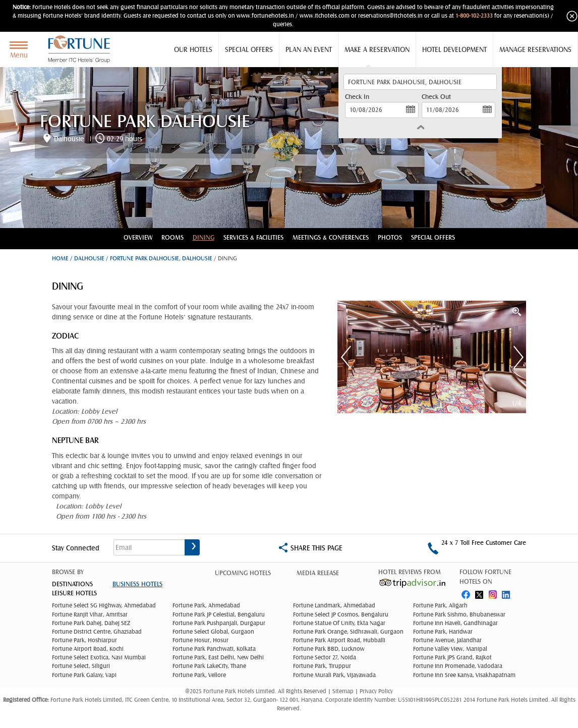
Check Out (436, 97)
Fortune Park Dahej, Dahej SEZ (91, 623)
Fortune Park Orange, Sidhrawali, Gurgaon (348, 632)
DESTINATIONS (72, 584)
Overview (138, 237)
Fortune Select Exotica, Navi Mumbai (99, 657)
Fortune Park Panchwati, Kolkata (214, 649)
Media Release (318, 573)
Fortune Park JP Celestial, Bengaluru (219, 614)
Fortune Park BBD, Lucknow (329, 649)
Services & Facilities (253, 237)
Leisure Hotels (74, 593)
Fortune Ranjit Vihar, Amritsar (90, 614)
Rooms (172, 237)
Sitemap (344, 691)
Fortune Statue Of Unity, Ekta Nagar (339, 623)
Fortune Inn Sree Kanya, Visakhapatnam (464, 675)
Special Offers (249, 49)
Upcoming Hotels (243, 573)
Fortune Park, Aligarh (440, 605)
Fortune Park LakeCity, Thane (209, 666)
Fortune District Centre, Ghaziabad (97, 632)
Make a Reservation (377, 49)
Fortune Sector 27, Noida (325, 657)
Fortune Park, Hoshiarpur (84, 640)
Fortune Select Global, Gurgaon (213, 632)
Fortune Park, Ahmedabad (206, 605)
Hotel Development (454, 49)
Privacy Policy (376, 691)
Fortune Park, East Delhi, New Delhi (218, 657)
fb (466, 593)
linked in (508, 593)
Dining (204, 237)
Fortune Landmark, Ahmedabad (334, 605)
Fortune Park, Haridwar (443, 632)
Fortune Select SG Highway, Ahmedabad (104, 605)
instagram (494, 593)
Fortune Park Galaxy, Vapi (84, 675)
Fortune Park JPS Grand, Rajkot (452, 657)
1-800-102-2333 (474, 16)
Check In (357, 97)
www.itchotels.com (325, 16)
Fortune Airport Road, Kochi (88, 649)
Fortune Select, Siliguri (81, 666)
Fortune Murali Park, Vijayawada (334, 675)
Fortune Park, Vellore (199, 675)
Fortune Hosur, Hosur (200, 640)
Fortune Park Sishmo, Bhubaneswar (459, 614)
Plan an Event (309, 49)
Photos (390, 237)
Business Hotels (137, 584)
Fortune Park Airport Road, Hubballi (339, 640)
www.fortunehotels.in (265, 16)
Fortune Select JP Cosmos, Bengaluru (341, 614)
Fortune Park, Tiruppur (322, 666)
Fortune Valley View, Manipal (450, 649)
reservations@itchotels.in (390, 16)
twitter (480, 593)
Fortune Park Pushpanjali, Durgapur (219, 623)
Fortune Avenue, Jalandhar (447, 640)
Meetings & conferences (331, 237)
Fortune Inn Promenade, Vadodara (458, 666)
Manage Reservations (535, 49)
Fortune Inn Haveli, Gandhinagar (455, 623)
